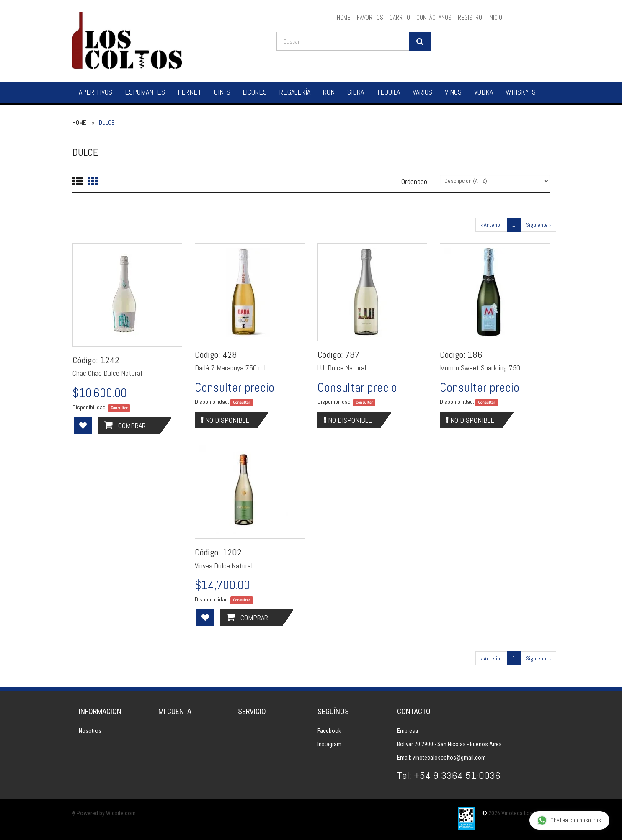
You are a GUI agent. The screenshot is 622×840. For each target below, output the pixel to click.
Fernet (190, 92)
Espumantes (145, 92)
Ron (329, 92)
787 (352, 354)
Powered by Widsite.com (104, 813)
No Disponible (225, 420)
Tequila (388, 92)
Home (79, 122)
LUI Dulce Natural (342, 368)
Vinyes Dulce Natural (224, 566)
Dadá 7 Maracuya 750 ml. (231, 368)
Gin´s (222, 92)
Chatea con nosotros (569, 821)
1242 (110, 360)
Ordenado (414, 181)
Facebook (329, 731)
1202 (232, 552)
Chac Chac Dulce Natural (107, 373)
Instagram (329, 744)
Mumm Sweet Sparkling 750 (480, 368)
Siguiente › (538, 225)
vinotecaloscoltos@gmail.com (449, 758)
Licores (255, 92)
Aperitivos (95, 92)
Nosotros (90, 731)
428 (230, 354)
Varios (422, 92)
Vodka (484, 92)
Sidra (356, 92)
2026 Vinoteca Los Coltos (519, 813)
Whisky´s (521, 92)
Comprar (125, 425)
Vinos (453, 92)
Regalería (295, 92)
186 (475, 354)
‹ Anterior (491, 225)
